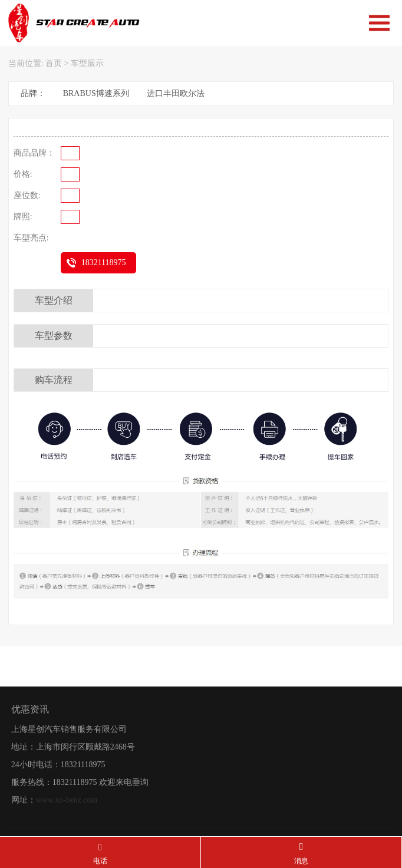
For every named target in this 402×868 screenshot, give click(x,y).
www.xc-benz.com (67, 835)
